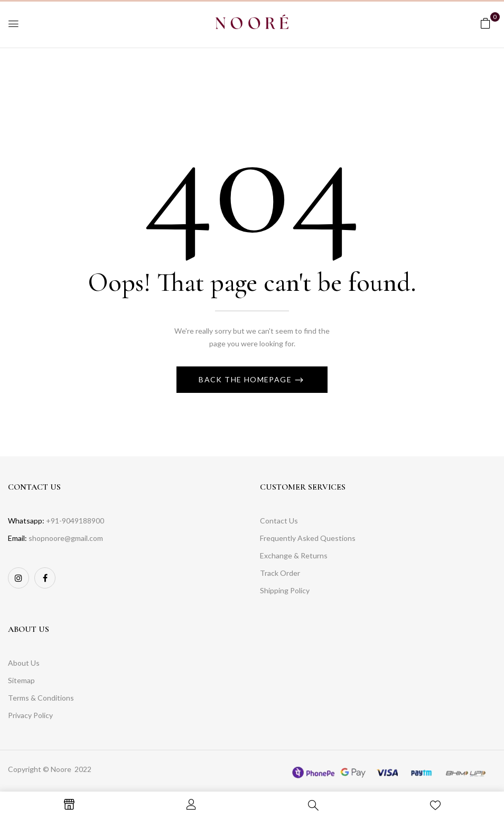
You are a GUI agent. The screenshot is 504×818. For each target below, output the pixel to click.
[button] (486, 23)
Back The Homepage (246, 379)
